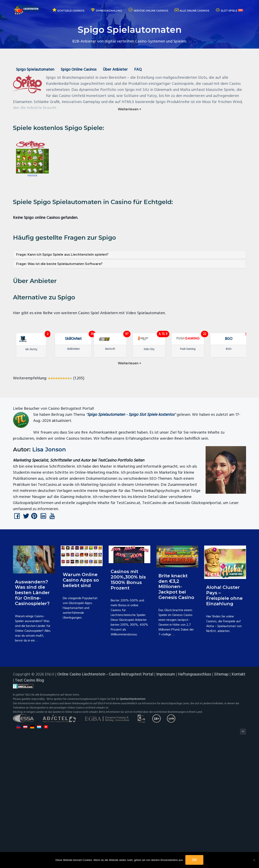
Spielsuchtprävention (133, 822)
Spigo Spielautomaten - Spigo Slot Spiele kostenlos (131, 538)
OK (195, 860)
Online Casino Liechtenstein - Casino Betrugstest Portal (106, 797)
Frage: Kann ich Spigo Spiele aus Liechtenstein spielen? (62, 256)
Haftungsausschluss (195, 797)
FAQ (140, 70)
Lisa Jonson (49, 572)
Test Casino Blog (30, 803)
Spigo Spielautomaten (35, 70)
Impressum (166, 797)
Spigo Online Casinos (79, 70)
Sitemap (222, 797)
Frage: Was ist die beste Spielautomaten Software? (59, 265)
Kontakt (239, 797)
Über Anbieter (117, 70)
